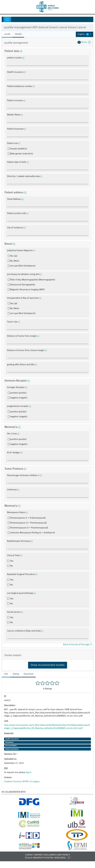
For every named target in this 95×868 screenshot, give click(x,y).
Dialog (16, 674)
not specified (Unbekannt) (23, 266)
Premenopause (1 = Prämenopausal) (28, 518)
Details (18, 34)
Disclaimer (50, 855)
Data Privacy (63, 855)
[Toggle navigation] (7, 19)
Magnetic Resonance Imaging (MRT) (27, 290)
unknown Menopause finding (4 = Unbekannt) (33, 533)
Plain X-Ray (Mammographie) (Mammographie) (33, 280)
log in (29, 772)
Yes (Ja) (14, 256)
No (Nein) (15, 261)
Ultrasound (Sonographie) (23, 285)
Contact (29, 855)
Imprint (39, 855)
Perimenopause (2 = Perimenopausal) (28, 523)
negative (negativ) (19, 398)
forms (84, 42)
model (7, 34)
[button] (84, 34)
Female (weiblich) (19, 149)
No (11, 566)
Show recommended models (48, 665)
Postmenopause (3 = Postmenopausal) (29, 528)
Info (6, 674)
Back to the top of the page (77, 645)
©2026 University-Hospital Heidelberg (45, 858)
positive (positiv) (18, 393)
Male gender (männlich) (22, 154)
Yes (12, 561)
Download (28, 674)
